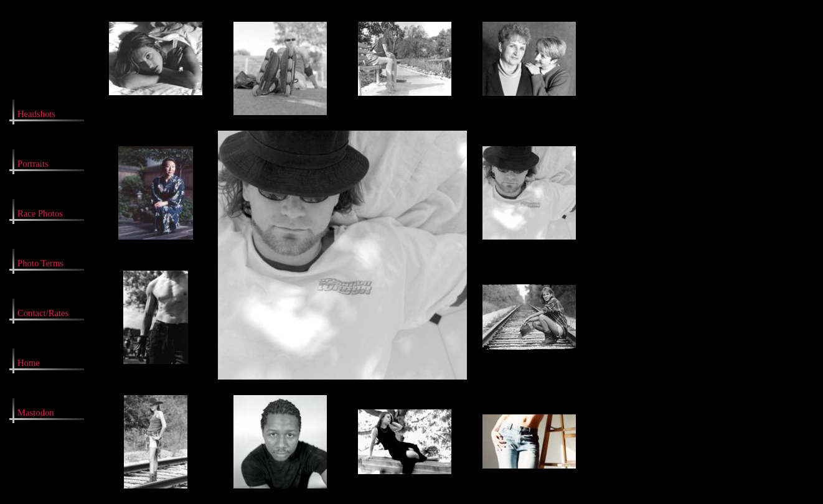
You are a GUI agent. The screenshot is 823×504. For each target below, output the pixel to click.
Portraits (33, 164)
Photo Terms (40, 263)
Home (29, 363)
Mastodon (36, 413)
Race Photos (40, 213)
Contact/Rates (43, 313)
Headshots (36, 114)
